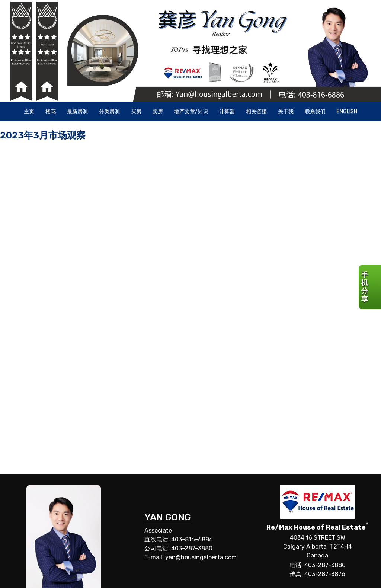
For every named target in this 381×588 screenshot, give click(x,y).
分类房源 (109, 111)
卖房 (158, 111)
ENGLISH (347, 111)
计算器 (227, 111)
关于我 (286, 111)
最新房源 (77, 111)
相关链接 (256, 111)
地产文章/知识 (191, 111)
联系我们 (315, 111)
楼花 (51, 111)
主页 (29, 111)
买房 (136, 111)
